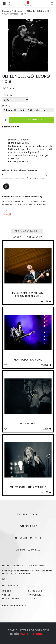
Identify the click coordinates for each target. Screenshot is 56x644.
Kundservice (35, 595)
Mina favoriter (11, 599)
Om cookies (35, 591)
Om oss (7, 591)
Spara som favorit (27, 231)
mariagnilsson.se (33, 634)
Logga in (33, 599)
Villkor (6, 595)
